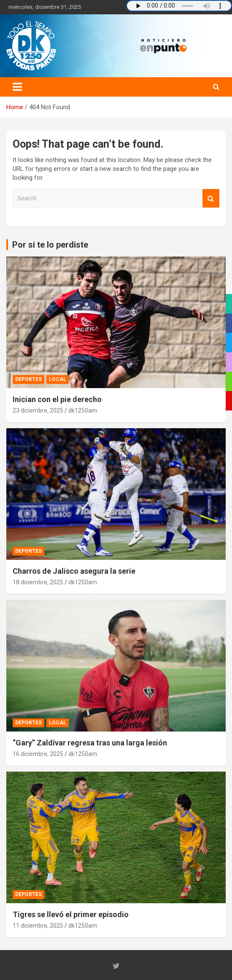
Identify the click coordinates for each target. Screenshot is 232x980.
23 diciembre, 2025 (38, 410)
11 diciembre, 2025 (38, 926)
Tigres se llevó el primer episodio (71, 914)
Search (211, 198)
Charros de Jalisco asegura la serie (74, 571)
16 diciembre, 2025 (38, 754)
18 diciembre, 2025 (38, 582)
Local (58, 379)
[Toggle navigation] (17, 87)
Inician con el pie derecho (57, 399)
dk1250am (83, 410)
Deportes (28, 379)
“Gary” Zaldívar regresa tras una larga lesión (90, 743)
